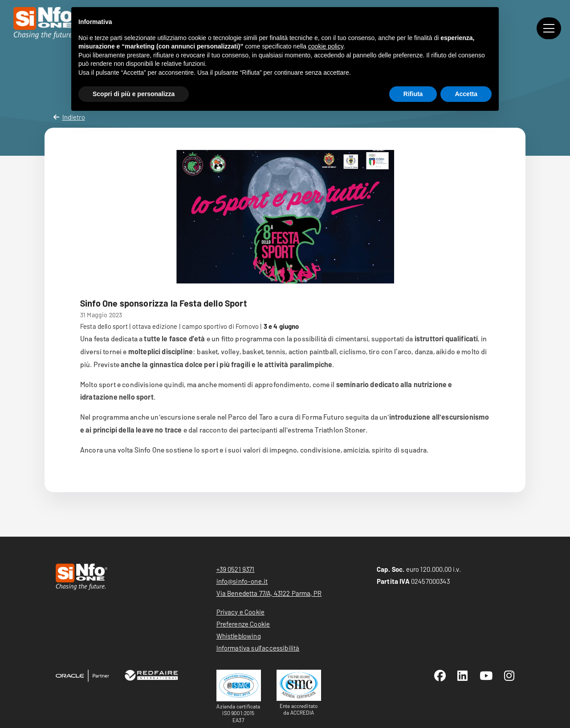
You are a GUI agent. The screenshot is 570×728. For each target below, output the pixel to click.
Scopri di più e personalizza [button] (134, 94)
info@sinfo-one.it (242, 581)
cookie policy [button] (326, 46)
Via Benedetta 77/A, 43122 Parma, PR (269, 593)
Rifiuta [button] (413, 94)
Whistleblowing (239, 636)
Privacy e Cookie (241, 612)
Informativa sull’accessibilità (258, 648)
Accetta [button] (466, 94)
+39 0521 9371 (236, 569)
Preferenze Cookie (243, 624)
